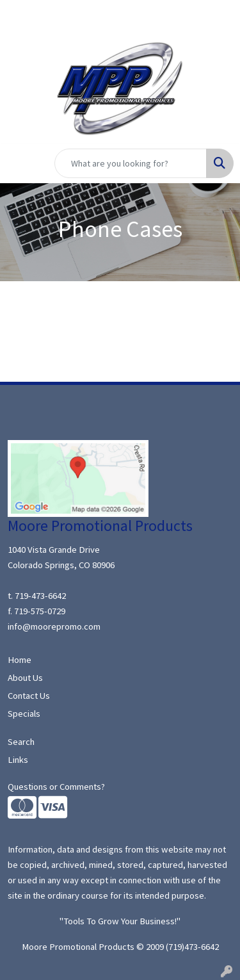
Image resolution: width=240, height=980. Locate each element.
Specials (24, 714)
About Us (25, 678)
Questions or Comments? (56, 787)
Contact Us (29, 696)
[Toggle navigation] (20, 163)
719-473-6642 (40, 596)
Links (18, 760)
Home (20, 660)
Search (21, 742)
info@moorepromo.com (54, 626)
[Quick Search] (131, 163)
